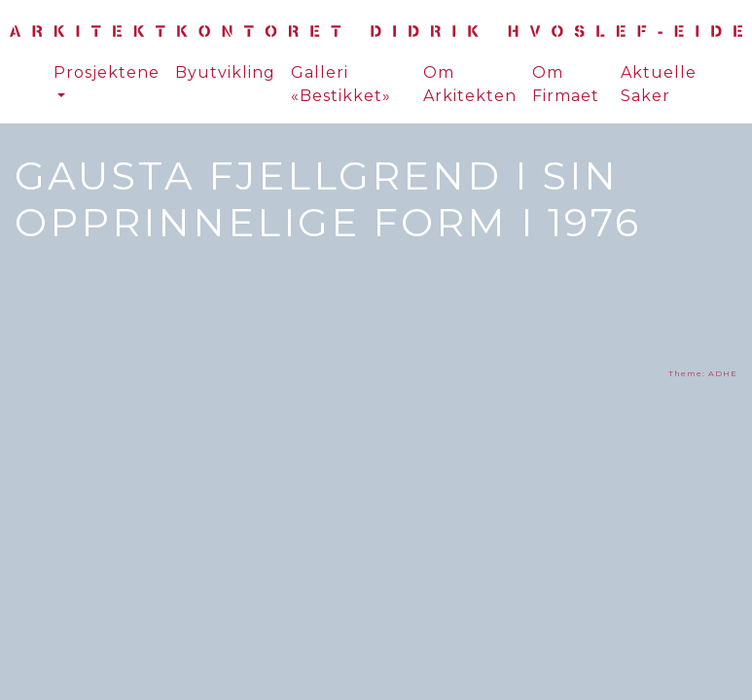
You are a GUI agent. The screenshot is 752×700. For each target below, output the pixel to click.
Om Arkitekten (470, 84)
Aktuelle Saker (659, 84)
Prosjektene (107, 72)
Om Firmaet (566, 84)
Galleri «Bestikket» (341, 84)
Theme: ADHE (703, 373)
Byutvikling (225, 72)
